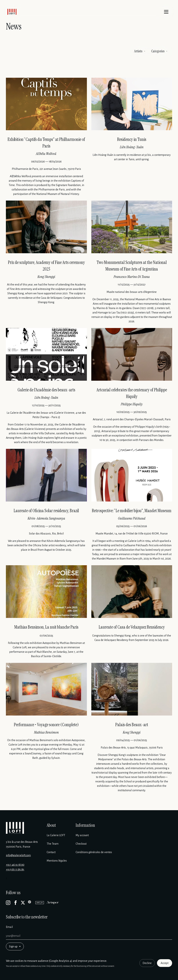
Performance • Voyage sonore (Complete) (46, 725)
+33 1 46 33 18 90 (15, 865)
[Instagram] (8, 903)
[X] (23, 903)
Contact (51, 852)
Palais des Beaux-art (132, 725)
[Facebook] (15, 903)
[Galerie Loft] (15, 828)
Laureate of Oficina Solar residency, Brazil (46, 511)
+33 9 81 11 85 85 (15, 869)
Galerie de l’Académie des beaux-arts (46, 390)
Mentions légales (57, 861)
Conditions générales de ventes (94, 852)
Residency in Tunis (132, 139)
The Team (53, 844)
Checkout (81, 844)
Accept (165, 963)
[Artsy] (40, 903)
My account (82, 835)
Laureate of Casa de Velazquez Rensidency (132, 627)
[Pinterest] (30, 903)
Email (9, 927)
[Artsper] (53, 903)
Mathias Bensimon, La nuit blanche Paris (46, 627)
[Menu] (166, 12)
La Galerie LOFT (56, 835)
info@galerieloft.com (18, 855)
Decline (147, 963)
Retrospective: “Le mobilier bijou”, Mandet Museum (132, 511)
